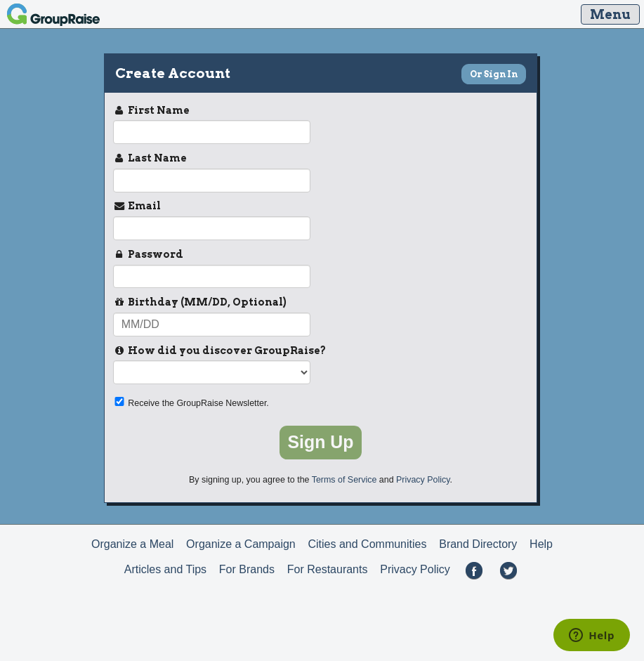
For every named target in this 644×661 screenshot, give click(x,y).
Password (148, 255)
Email (137, 207)
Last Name (150, 159)
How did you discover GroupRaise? (219, 351)
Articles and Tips (165, 569)
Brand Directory (478, 544)
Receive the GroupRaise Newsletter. (191, 402)
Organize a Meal (132, 544)
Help (541, 544)
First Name (151, 111)
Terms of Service (344, 480)
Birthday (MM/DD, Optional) (200, 303)
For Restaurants (328, 569)
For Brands (247, 569)
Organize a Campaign (241, 544)
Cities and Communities (368, 544)
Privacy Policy (423, 480)
